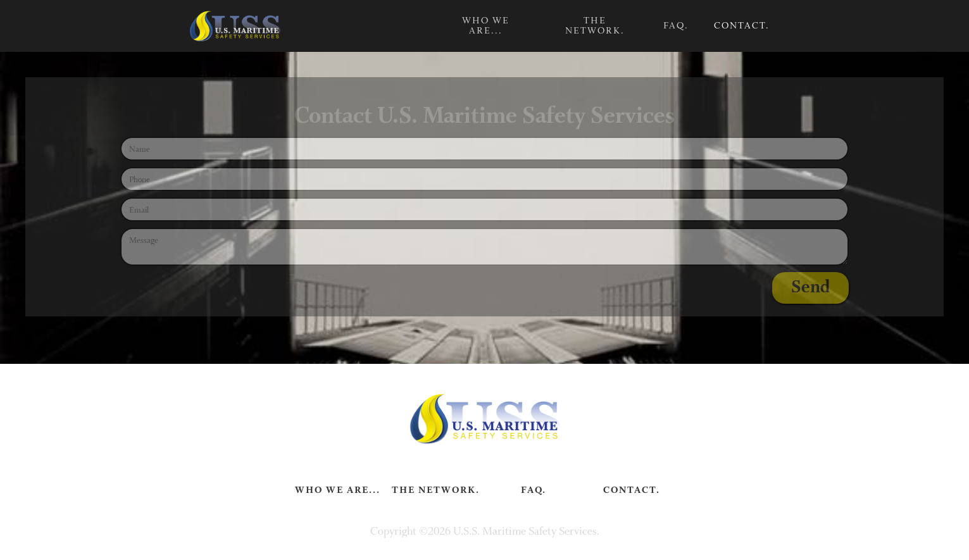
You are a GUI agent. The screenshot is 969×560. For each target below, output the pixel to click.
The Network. (595, 26)
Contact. (742, 26)
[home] (234, 26)
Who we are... (486, 26)
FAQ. (676, 26)
